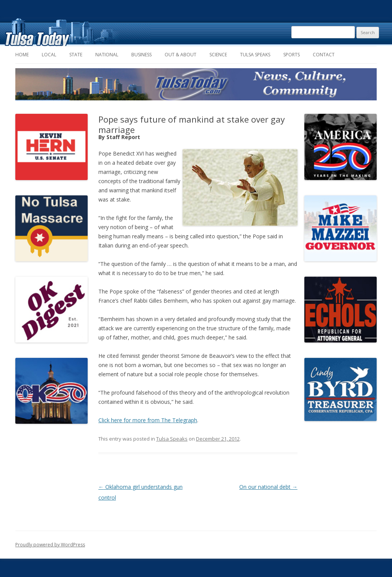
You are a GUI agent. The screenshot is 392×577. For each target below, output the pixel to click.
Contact (324, 55)
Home (22, 55)
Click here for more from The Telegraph (148, 420)
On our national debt (268, 487)
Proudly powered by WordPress (50, 545)
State (76, 55)
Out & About (180, 55)
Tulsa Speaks (255, 55)
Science (218, 55)
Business (141, 55)
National (107, 55)
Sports (292, 55)
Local (49, 55)
